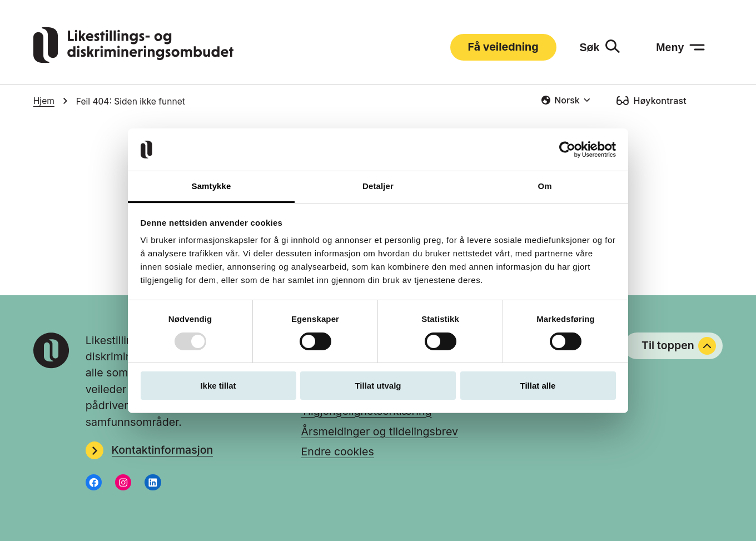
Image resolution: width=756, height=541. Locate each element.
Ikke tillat (218, 386)
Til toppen (679, 346)
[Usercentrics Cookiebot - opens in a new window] (567, 150)
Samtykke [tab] (212, 186)
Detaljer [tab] (378, 186)
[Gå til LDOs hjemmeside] (133, 59)
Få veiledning (503, 47)
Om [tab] (544, 186)
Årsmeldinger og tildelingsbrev (380, 431)
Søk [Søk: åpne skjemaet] (589, 47)
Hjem (44, 101)
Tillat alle (538, 386)
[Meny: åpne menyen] (680, 47)
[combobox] (566, 100)
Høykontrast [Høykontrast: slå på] (660, 101)
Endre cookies (338, 451)
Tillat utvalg (378, 386)
